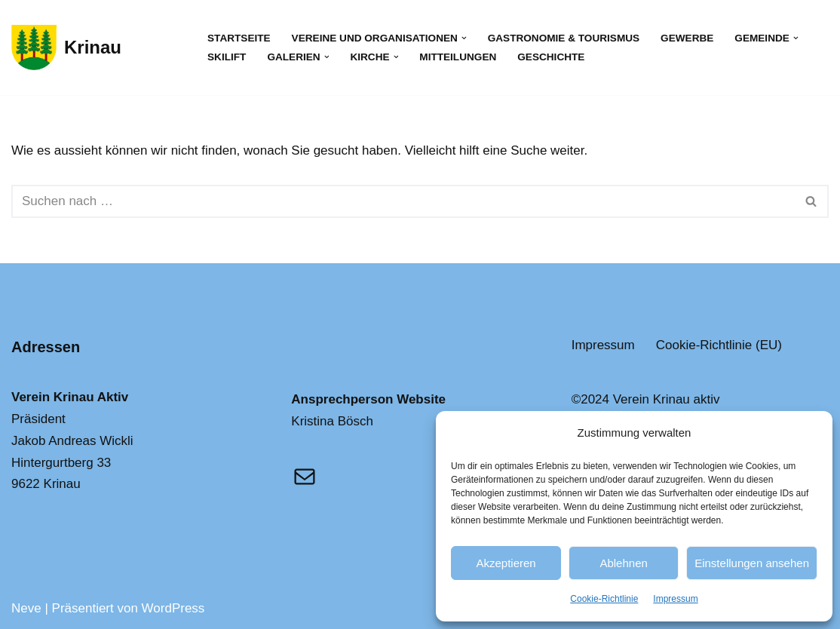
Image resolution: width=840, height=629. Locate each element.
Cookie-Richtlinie (604, 599)
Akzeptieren (506, 563)
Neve (26, 608)
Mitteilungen (458, 57)
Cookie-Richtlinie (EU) (719, 345)
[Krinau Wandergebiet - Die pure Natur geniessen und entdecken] (66, 48)
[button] (464, 38)
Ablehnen (623, 563)
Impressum (675, 599)
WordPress (173, 608)
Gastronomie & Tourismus (564, 38)
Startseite (239, 38)
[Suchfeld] (403, 201)
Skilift (227, 57)
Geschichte (551, 57)
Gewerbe (687, 38)
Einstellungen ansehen (752, 563)
